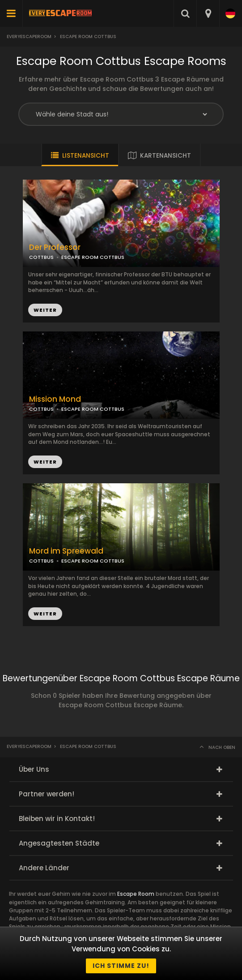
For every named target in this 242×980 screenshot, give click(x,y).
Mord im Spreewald (66, 551)
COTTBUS (41, 257)
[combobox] (208, 13)
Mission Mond (55, 399)
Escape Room (136, 894)
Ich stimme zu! (121, 966)
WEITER (45, 310)
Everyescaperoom (29, 37)
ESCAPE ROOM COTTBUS (93, 257)
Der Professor (55, 247)
